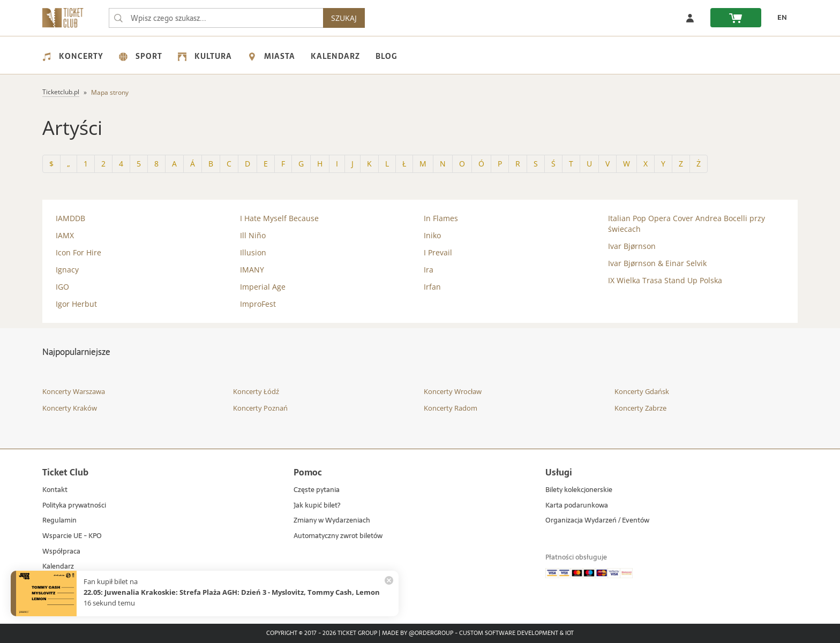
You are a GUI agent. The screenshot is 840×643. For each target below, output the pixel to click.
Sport (141, 56)
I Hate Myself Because (279, 218)
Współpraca (61, 552)
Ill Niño (253, 235)
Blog (386, 56)
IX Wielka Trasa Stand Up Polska (665, 280)
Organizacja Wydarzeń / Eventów (597, 521)
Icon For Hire (78, 252)
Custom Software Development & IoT (516, 633)
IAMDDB (70, 218)
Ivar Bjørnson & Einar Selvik (657, 263)
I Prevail (438, 252)
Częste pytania (317, 490)
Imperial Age (263, 287)
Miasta (271, 56)
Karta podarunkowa (577, 506)
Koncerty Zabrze (640, 408)
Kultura (205, 56)
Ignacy (67, 270)
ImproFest (258, 304)
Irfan (432, 287)
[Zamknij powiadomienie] (389, 580)
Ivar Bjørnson (632, 246)
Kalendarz (335, 56)
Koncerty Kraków (70, 408)
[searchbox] (216, 18)
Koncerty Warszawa (74, 391)
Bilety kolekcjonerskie (579, 490)
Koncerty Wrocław (453, 391)
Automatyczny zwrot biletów (338, 536)
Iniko (432, 235)
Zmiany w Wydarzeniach (332, 521)
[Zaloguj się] (690, 18)
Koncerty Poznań (260, 408)
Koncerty (73, 56)
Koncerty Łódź (256, 391)
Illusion (253, 252)
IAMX (65, 235)
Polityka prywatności (74, 506)
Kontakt (55, 490)
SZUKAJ (344, 18)
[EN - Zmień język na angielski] (779, 18)
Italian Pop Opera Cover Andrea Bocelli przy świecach (687, 224)
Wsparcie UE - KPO (72, 536)
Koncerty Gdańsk (642, 391)
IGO (62, 287)
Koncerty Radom (451, 408)
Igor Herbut (76, 304)
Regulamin (59, 521)
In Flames (441, 218)
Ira (429, 270)
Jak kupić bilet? (317, 506)
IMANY (252, 270)
